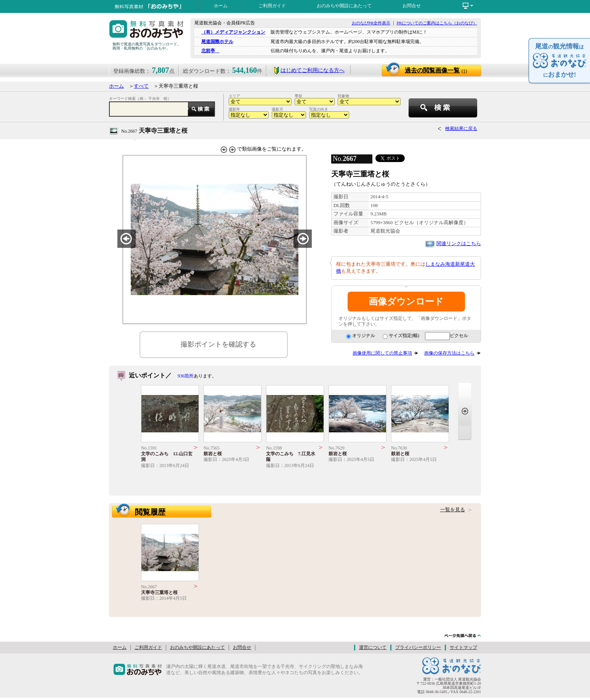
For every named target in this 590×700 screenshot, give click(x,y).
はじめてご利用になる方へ (309, 70)
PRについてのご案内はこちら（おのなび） (437, 23)
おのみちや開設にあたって (344, 6)
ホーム (221, 6)
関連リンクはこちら (459, 244)
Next (465, 411)
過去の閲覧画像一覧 (436, 70)
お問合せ (412, 6)
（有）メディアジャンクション (233, 32)
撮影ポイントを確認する (218, 344)
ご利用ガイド (272, 6)
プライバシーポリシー (418, 647)
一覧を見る (453, 510)
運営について (373, 647)
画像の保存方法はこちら (449, 353)
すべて (141, 86)
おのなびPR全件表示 (371, 23)
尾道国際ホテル (217, 42)
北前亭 (210, 51)
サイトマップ (463, 647)
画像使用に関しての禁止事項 (382, 353)
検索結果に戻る (461, 128)
